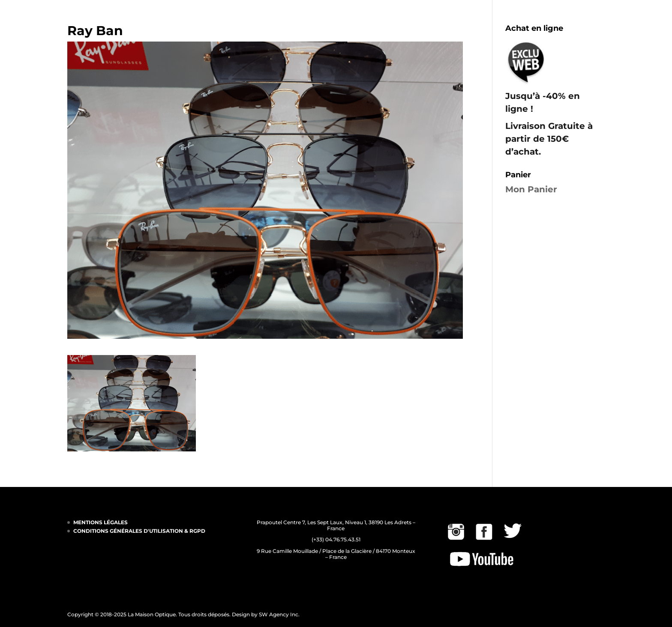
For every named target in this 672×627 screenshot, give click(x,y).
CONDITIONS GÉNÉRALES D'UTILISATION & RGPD (139, 531)
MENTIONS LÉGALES (100, 522)
